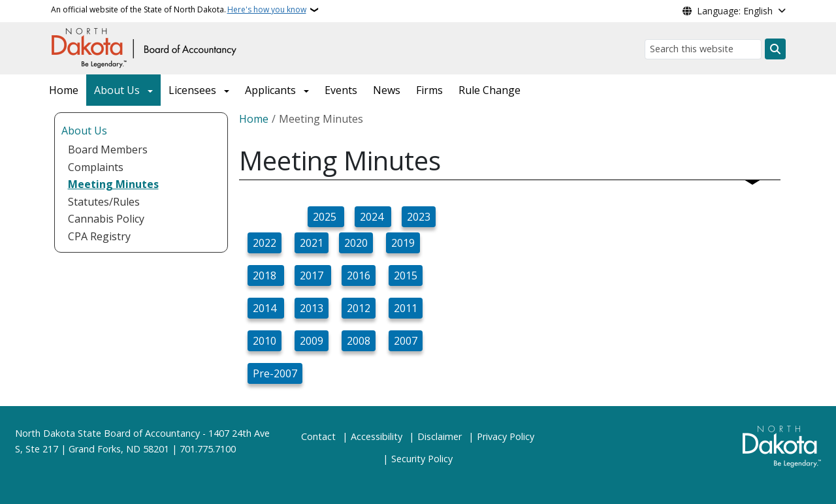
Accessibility (377, 436)
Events (341, 90)
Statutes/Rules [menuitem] (104, 202)
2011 (406, 308)
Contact (318, 436)
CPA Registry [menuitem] (99, 236)
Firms (429, 90)
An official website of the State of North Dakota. (179, 10)
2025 (326, 217)
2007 (406, 341)
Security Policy (422, 459)
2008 (359, 341)
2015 (406, 276)
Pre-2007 (275, 373)
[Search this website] (703, 49)
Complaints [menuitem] (96, 167)
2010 (265, 341)
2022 (265, 243)
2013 (312, 308)
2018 (266, 276)
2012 (359, 308)
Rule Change (490, 90)
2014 (266, 308)
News (387, 90)
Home (64, 90)
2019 (403, 243)
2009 (312, 341)
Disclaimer (440, 436)
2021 (312, 243)
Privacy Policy (506, 436)
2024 (373, 217)
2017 (313, 276)
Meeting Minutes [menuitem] (113, 184)
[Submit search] (775, 49)
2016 (359, 276)
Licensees (192, 90)
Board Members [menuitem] (108, 150)
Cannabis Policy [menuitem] (106, 219)
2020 (356, 243)
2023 (419, 217)
